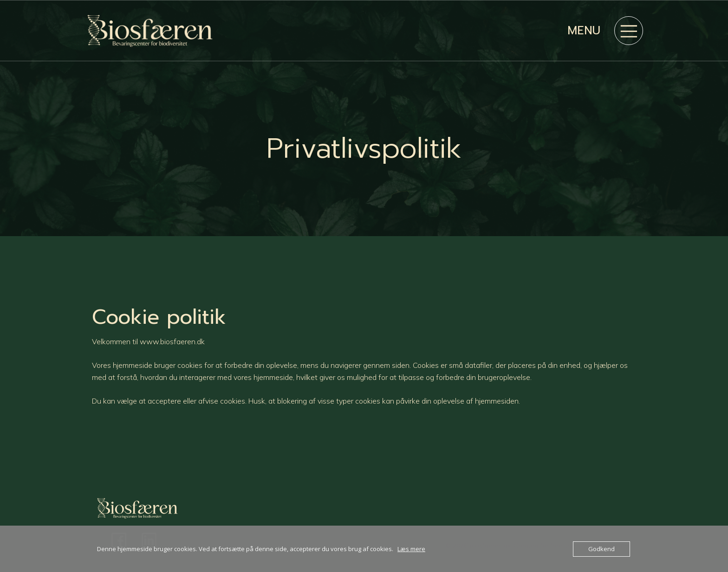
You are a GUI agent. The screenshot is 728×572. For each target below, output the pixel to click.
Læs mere (411, 549)
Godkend (601, 549)
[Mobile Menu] (629, 31)
